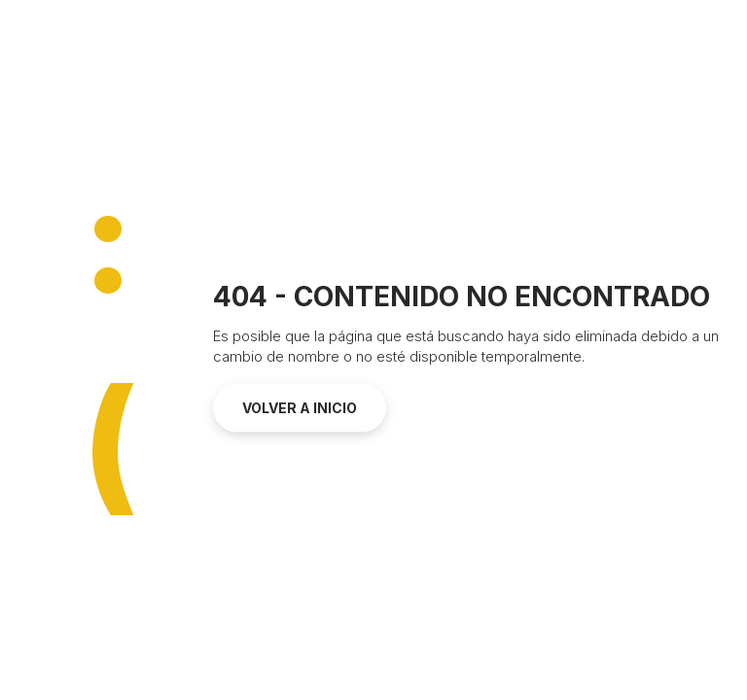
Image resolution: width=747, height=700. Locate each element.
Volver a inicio (300, 408)
